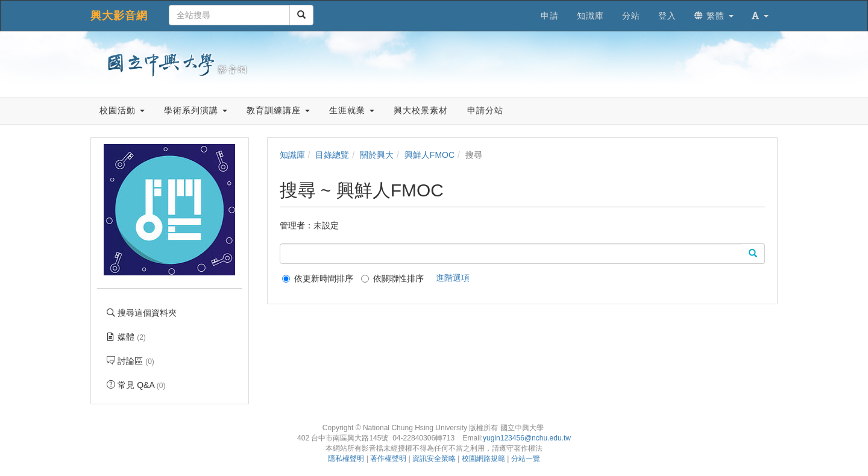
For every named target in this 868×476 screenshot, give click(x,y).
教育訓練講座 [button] (278, 110)
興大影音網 (119, 16)
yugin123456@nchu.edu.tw (527, 438)
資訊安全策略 (434, 459)
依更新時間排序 (318, 278)
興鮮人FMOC (429, 155)
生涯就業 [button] (352, 110)
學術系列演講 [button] (196, 110)
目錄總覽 (332, 155)
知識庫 (292, 155)
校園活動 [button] (122, 110)
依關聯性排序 (392, 278)
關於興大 (377, 155)
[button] (760, 16)
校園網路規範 (483, 459)
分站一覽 (526, 459)
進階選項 (453, 278)
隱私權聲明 (346, 459)
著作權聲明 (388, 459)
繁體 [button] (714, 16)
